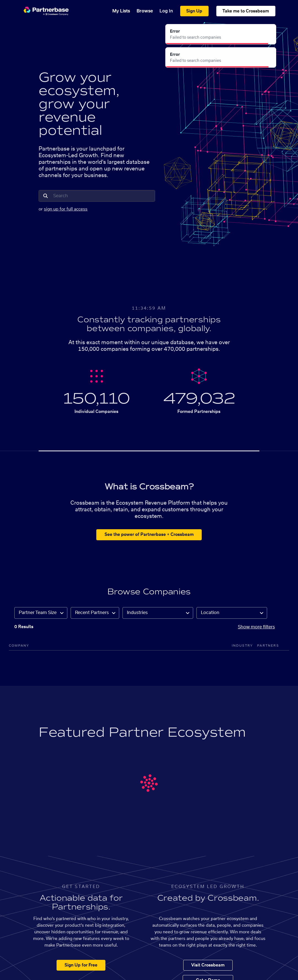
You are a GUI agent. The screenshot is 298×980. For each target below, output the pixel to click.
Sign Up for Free (81, 965)
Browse (145, 11)
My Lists (121, 11)
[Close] (269, 32)
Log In (166, 11)
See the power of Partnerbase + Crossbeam (149, 535)
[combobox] (102, 196)
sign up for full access (66, 209)
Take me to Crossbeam (246, 11)
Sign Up (194, 11)
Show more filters (256, 627)
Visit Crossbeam (208, 965)
